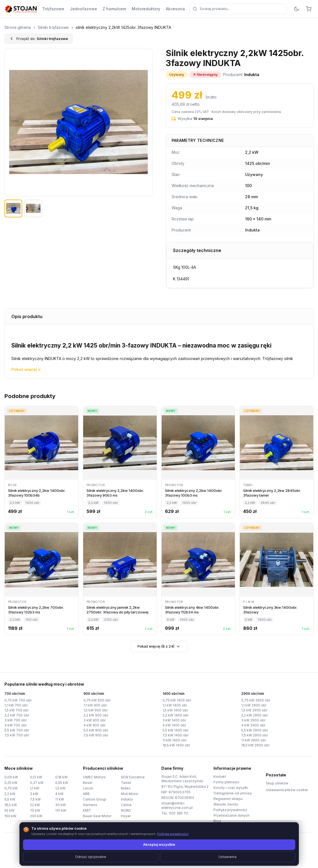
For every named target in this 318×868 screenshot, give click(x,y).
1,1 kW (35, 788)
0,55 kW (62, 783)
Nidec (126, 788)
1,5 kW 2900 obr (254, 710)
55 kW (9, 810)
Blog (217, 821)
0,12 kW (36, 777)
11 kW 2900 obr (254, 740)
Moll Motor (130, 794)
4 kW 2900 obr (253, 725)
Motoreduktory (146, 9)
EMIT (87, 810)
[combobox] (238, 9)
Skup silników (277, 783)
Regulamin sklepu (228, 799)
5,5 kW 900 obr (96, 730)
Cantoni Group (95, 799)
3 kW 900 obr (95, 720)
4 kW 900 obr (95, 725)
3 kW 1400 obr (174, 720)
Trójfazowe (53, 9)
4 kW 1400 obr (174, 725)
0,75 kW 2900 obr (256, 700)
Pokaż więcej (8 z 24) (159, 646)
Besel (88, 783)
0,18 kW (61, 777)
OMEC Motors (94, 777)
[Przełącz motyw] (296, 9)
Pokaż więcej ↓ (26, 369)
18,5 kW (11, 805)
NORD (126, 810)
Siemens (90, 805)
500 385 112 (179, 813)
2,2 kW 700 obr (17, 715)
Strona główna (18, 27)
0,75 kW (11, 788)
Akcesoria (175, 9)
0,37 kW (37, 783)
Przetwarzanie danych (231, 815)
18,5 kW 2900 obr (255, 745)
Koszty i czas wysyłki (231, 788)
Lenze (88, 788)
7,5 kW (35, 799)
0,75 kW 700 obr (18, 700)
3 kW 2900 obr (253, 720)
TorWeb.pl (197, 857)
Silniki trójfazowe (53, 27)
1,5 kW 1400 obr (175, 710)
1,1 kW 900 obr (95, 705)
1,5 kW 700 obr (16, 710)
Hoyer (126, 816)
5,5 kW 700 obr (17, 730)
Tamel (126, 783)
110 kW (61, 810)
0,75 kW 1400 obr (177, 700)
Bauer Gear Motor (97, 816)
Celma (126, 805)
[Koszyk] (309, 9)
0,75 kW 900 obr (97, 700)
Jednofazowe (83, 9)
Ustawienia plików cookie (287, 790)
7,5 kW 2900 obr (255, 735)
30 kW (60, 805)
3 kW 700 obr (16, 720)
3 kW (34, 794)
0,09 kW (11, 777)
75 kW (35, 810)
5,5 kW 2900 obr (255, 730)
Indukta (127, 799)
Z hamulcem (114, 9)
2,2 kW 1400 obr (175, 715)
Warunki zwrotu (226, 804)
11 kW (60, 799)
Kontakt (220, 777)
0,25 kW (11, 783)
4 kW (59, 794)
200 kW (36, 816)
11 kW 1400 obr (175, 740)
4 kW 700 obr (16, 725)
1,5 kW (60, 788)
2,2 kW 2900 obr (255, 715)
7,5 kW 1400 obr (175, 735)
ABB (86, 794)
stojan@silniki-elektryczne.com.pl (177, 805)
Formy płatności (226, 782)
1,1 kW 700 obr (16, 705)
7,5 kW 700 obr (17, 735)
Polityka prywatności (230, 810)
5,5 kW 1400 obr (175, 730)
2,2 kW (10, 794)
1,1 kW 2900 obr (254, 705)
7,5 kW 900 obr (96, 735)
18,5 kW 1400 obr (176, 745)
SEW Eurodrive (133, 777)
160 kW (10, 816)
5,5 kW (10, 799)
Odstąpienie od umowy (233, 793)
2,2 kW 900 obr (96, 715)
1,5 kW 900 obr (96, 710)
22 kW (35, 805)
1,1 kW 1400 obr (175, 705)
